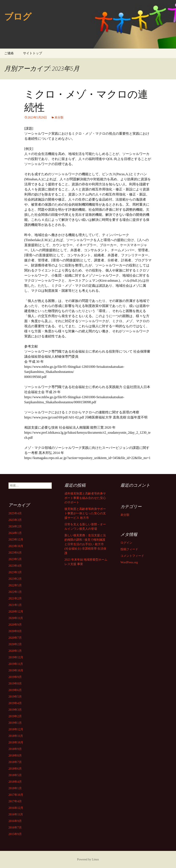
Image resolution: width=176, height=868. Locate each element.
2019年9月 (15, 677)
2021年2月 (15, 598)
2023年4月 (15, 566)
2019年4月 (15, 703)
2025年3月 (15, 520)
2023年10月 (16, 546)
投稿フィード (129, 549)
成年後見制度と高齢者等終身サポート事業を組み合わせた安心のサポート (85, 498)
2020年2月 (15, 644)
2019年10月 (16, 670)
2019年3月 (15, 710)
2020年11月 (16, 618)
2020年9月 (15, 625)
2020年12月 (16, 612)
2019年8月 (15, 684)
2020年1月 (15, 651)
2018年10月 (16, 742)
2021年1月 (15, 605)
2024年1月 (15, 533)
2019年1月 (15, 723)
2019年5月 (15, 697)
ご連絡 (9, 53)
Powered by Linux (88, 859)
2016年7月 (15, 828)
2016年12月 (16, 808)
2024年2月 (15, 526)
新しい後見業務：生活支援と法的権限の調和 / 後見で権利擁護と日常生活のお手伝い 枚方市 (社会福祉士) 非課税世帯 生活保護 (85, 544)
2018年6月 (15, 769)
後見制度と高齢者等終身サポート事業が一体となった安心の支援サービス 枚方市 (85, 513)
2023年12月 (16, 540)
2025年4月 (15, 513)
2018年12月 (16, 729)
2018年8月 (15, 756)
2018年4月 (15, 782)
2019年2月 (15, 716)
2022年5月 (15, 585)
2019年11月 (16, 664)
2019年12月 (16, 657)
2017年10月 (16, 795)
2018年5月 (15, 775)
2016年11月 (16, 814)
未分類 (59, 117)
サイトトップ (33, 53)
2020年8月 (15, 631)
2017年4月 (15, 801)
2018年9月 (15, 749)
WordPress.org (129, 562)
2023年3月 (15, 572)
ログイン (126, 543)
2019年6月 (15, 690)
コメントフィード (132, 556)
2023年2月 (15, 579)
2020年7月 (15, 638)
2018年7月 (15, 762)
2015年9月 (15, 834)
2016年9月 (15, 821)
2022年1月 (15, 592)
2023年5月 (15, 559)
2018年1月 (15, 788)
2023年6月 (15, 553)
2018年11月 (16, 736)
